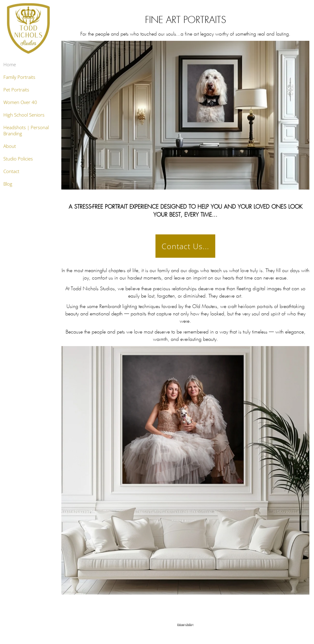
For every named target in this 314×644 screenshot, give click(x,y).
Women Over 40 (20, 102)
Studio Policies (18, 159)
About (10, 146)
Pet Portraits (16, 90)
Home (10, 64)
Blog (8, 184)
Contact (11, 171)
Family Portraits (19, 77)
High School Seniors (24, 115)
